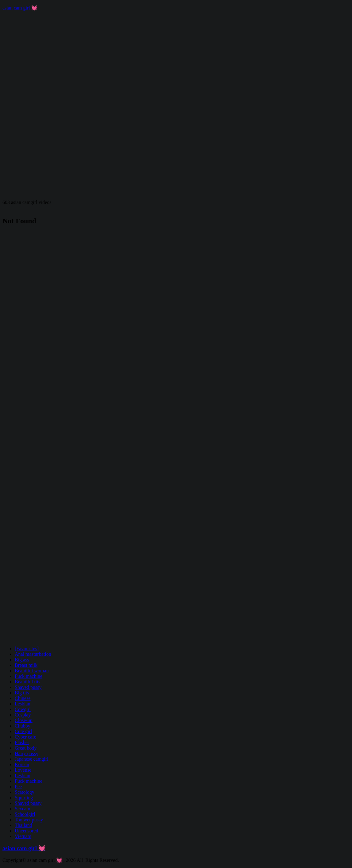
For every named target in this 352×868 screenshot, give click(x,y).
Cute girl (23, 731)
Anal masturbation (33, 654)
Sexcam (23, 809)
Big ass (22, 660)
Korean (22, 764)
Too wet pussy (29, 820)
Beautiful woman (32, 671)
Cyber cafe (25, 737)
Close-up (24, 720)
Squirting (24, 798)
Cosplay (23, 715)
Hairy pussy (27, 753)
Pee (18, 787)
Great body (26, 748)
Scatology (25, 792)
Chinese (23, 698)
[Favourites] (27, 649)
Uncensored (26, 831)
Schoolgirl (25, 814)
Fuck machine (29, 676)
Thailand (23, 825)
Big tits (22, 693)
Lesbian (23, 704)
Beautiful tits (27, 682)
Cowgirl (23, 709)
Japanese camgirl (32, 759)
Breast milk (26, 665)
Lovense (23, 770)
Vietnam (23, 836)
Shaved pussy (28, 687)
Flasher (22, 742)
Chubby (23, 726)
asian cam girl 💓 (20, 8)
